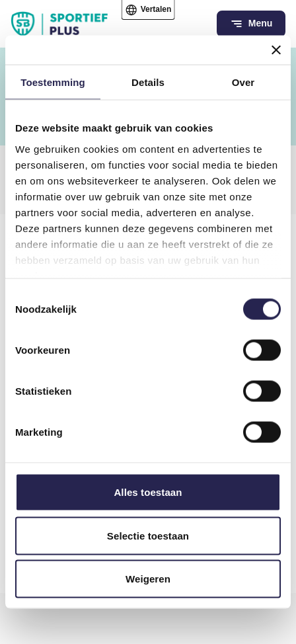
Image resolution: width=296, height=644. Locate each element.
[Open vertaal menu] (148, 10)
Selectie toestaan (148, 535)
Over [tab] (243, 82)
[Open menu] (251, 24)
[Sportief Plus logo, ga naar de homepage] (59, 24)
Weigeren (148, 579)
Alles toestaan (148, 492)
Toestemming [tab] (53, 82)
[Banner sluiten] (276, 50)
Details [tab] (148, 82)
